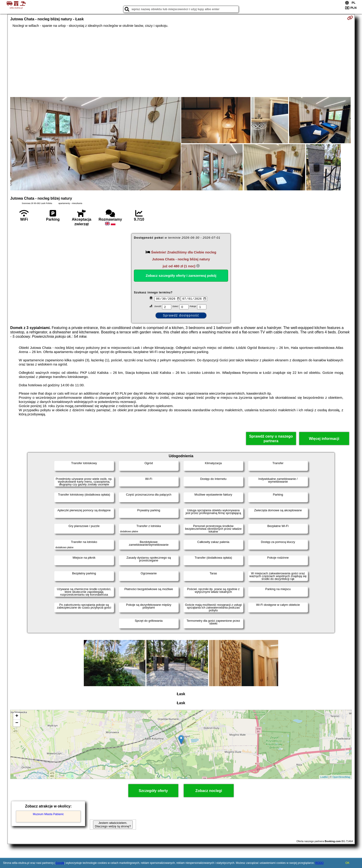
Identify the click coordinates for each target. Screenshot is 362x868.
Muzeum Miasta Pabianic (48, 814)
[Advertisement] (181, 62)
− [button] (17, 723)
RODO (320, 863)
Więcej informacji (324, 439)
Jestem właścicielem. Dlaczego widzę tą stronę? (113, 825)
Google (60, 863)
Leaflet (324, 777)
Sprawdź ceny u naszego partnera (271, 439)
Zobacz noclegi (209, 791)
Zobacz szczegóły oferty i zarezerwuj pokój (181, 276)
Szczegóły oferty (153, 791)
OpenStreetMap (341, 777)
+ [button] (17, 716)
